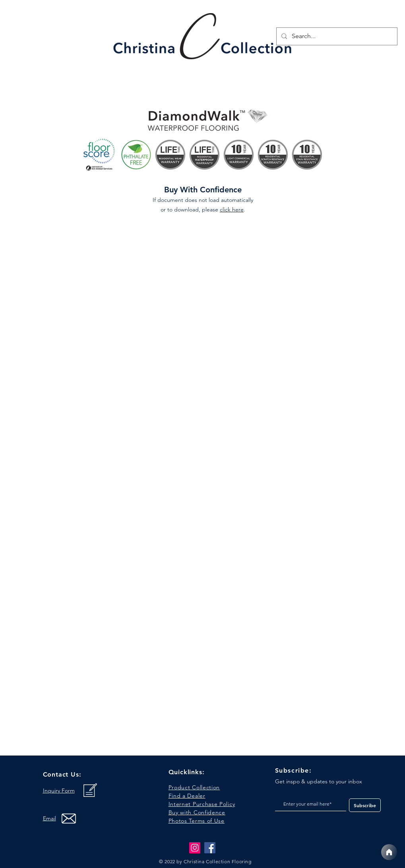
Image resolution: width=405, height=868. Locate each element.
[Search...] (336, 36)
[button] (197, 821)
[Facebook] (210, 848)
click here (232, 209)
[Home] (389, 852)
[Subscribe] (365, 805)
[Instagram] (195, 848)
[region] (203, 38)
